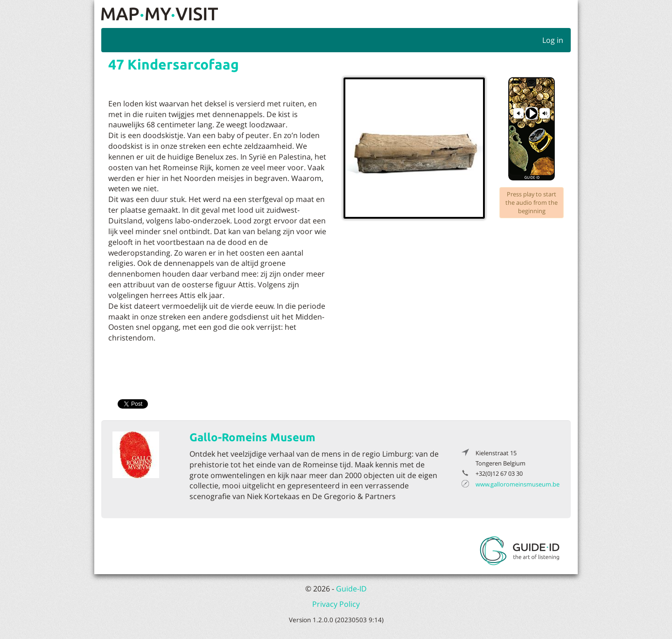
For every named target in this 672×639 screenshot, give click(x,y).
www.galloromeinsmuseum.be (518, 484)
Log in (553, 40)
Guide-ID (351, 589)
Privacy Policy (336, 604)
